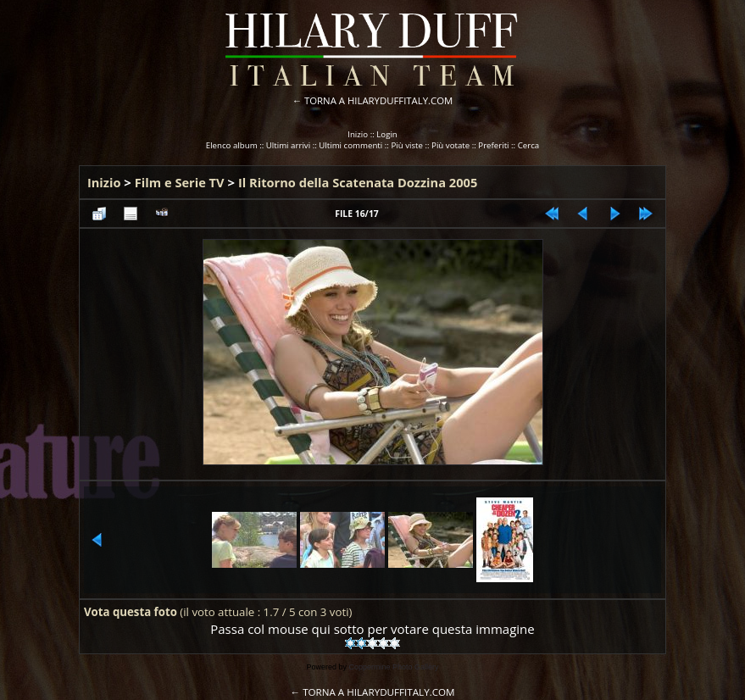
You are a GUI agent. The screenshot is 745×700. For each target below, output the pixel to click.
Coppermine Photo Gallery (393, 667)
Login (387, 134)
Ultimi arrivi (288, 145)
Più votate (450, 145)
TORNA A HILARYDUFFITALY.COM (378, 100)
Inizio (358, 134)
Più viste (407, 145)
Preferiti (493, 145)
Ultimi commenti (350, 145)
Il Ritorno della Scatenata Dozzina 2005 (358, 182)
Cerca (529, 145)
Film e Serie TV (180, 182)
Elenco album (232, 145)
